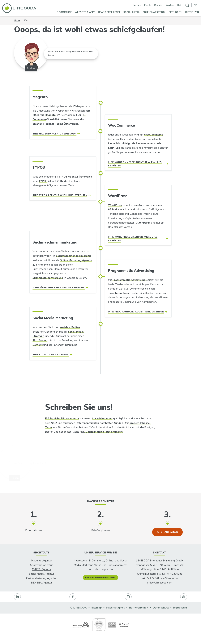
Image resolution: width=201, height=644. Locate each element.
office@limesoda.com (160, 583)
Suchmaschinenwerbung (48, 278)
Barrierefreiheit (139, 608)
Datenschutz (161, 608)
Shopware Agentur (41, 565)
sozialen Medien (70, 327)
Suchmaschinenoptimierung (73, 256)
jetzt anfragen (167, 532)
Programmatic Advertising (129, 280)
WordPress (115, 205)
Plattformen (40, 340)
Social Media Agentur (41, 574)
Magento (50, 115)
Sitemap (97, 608)
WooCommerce (153, 135)
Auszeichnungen (102, 419)
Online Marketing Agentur (76, 260)
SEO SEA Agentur (41, 583)
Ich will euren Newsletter (100, 577)
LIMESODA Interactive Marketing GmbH (160, 561)
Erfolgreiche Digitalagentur (62, 419)
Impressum (180, 608)
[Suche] (187, 5)
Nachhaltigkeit (115, 608)
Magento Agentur (41, 561)
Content (38, 345)
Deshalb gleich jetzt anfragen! (104, 432)
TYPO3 (43, 181)
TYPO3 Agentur (41, 569)
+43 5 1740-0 (150, 578)
